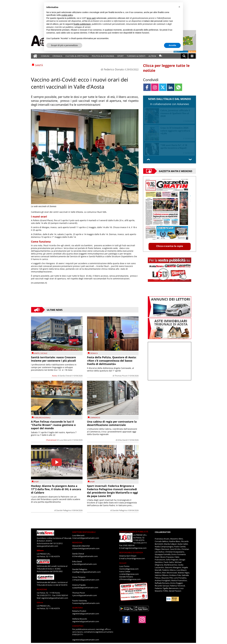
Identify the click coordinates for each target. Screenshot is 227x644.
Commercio (95, 418)
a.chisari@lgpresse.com (135, 558)
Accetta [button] (172, 45)
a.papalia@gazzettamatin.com (85, 588)
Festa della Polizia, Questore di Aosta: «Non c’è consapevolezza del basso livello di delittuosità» (112, 361)
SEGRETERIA (77, 608)
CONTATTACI (78, 626)
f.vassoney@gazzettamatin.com (86, 603)
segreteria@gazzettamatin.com (55, 598)
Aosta (54, 376)
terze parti (91, 18)
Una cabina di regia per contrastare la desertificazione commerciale (112, 423)
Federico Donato (114, 69)
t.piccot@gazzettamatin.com (85, 595)
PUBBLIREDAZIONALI (42, 418)
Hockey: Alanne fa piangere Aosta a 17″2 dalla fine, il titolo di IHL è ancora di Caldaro (56, 489)
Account (123, 563)
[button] (179, 7)
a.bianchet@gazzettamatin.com (86, 548)
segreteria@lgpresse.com (136, 548)
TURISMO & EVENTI (136, 56)
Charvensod (51, 440)
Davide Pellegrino (64, 510)
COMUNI (45, 56)
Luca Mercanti (65, 440)
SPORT (120, 56)
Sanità (36, 353)
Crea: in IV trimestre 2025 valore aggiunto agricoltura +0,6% (175, 131)
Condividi (151, 80)
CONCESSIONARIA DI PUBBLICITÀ (134, 532)
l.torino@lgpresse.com (129, 569)
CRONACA (57, 56)
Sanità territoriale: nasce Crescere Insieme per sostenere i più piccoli (53, 359)
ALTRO (152, 56)
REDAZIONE (42, 589)
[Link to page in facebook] (147, 87)
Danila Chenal (65, 376)
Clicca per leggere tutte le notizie (166, 68)
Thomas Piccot (121, 376)
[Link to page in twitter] (163, 87)
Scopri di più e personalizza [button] (64, 45)
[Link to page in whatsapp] (178, 87)
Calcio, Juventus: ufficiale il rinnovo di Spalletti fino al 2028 (175, 113)
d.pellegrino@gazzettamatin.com (86, 572)
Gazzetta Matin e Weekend (176, 171)
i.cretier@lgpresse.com (129, 574)
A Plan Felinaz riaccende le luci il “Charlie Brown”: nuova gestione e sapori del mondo (53, 425)
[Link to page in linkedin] (171, 87)
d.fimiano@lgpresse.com (130, 579)
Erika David (122, 440)
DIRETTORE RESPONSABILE (84, 532)
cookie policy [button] (67, 15)
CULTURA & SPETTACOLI (77, 56)
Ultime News (55, 310)
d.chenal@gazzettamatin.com (85, 556)
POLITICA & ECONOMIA (103, 56)
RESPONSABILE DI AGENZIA (131, 552)
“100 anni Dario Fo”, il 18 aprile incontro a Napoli (174, 147)
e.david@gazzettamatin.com (84, 564)
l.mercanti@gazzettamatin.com (86, 538)
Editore (40, 550)
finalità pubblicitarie (82, 24)
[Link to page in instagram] (155, 87)
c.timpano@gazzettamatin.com (86, 580)
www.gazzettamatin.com (47, 546)
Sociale (44, 353)
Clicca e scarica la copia (170, 246)
